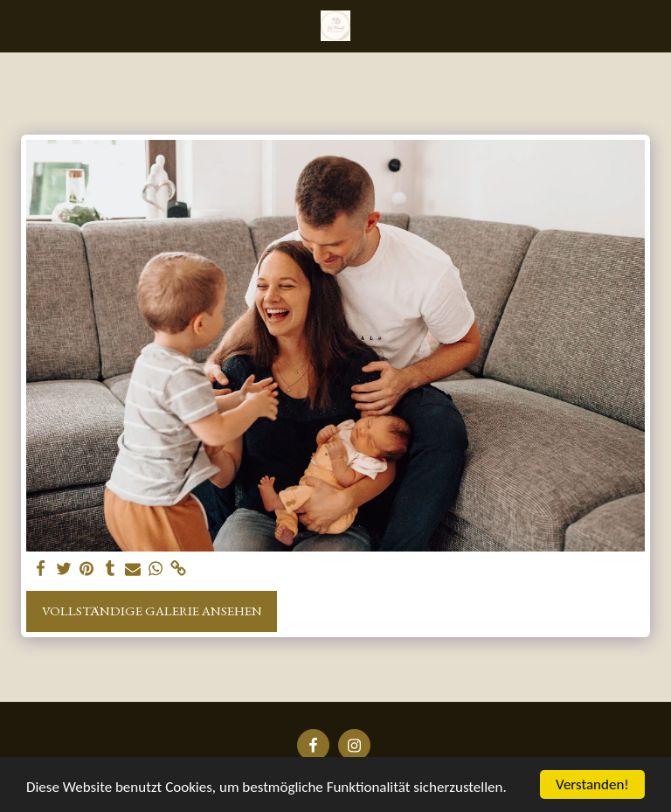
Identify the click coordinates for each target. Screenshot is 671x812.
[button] (19, 25)
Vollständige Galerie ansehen (152, 611)
